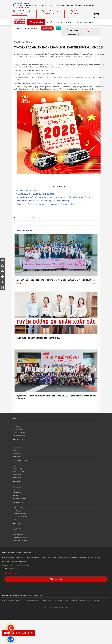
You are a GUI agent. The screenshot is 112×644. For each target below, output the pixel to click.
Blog (14, 519)
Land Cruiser (17, 492)
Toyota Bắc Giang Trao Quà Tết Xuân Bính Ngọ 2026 (35, 194)
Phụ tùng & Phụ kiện (19, 435)
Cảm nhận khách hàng (20, 516)
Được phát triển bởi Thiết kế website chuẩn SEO (56, 607)
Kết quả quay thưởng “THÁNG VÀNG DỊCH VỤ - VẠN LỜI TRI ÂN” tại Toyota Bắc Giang (47, 204)
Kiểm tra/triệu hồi (19, 432)
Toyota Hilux (17, 453)
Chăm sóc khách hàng (20, 537)
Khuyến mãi (17, 529)
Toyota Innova (17, 448)
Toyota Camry (17, 469)
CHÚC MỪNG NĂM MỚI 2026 (26, 191)
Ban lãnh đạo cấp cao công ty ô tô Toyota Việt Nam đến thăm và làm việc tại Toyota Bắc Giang (56, 281)
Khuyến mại (71, 35)
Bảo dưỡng (16, 427)
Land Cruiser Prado (19, 498)
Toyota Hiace (17, 456)
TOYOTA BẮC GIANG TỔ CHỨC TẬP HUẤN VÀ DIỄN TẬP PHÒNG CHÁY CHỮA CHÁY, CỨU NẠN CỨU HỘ (53, 197)
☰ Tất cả (88, 31)
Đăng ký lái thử (18, 534)
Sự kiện (15, 532)
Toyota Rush (17, 490)
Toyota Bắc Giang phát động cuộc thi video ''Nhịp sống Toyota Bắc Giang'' (42, 201)
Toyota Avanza (18, 450)
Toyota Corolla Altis (19, 471)
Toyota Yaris (17, 474)
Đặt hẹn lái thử (56, 579)
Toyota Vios (17, 466)
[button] (18, 280)
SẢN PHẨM (36, 22)
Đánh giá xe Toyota (19, 508)
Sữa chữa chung (18, 429)
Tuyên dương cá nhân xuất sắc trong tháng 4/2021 (38, 338)
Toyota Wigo (17, 477)
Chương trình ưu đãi (19, 513)
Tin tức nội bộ (38, 218)
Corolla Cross (17, 487)
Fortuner (16, 495)
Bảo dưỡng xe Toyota (20, 511)
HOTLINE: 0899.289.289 (18, 633)
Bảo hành (16, 424)
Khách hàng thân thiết (20, 540)
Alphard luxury (18, 445)
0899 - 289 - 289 (14, 573)
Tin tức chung (72, 30)
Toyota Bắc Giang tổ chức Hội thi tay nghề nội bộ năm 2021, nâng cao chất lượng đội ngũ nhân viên (56, 397)
